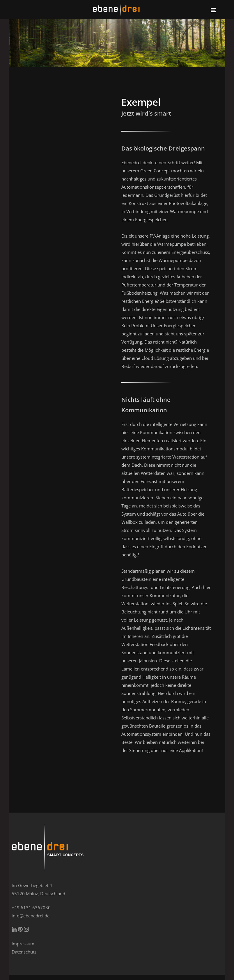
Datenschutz (24, 952)
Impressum (23, 944)
